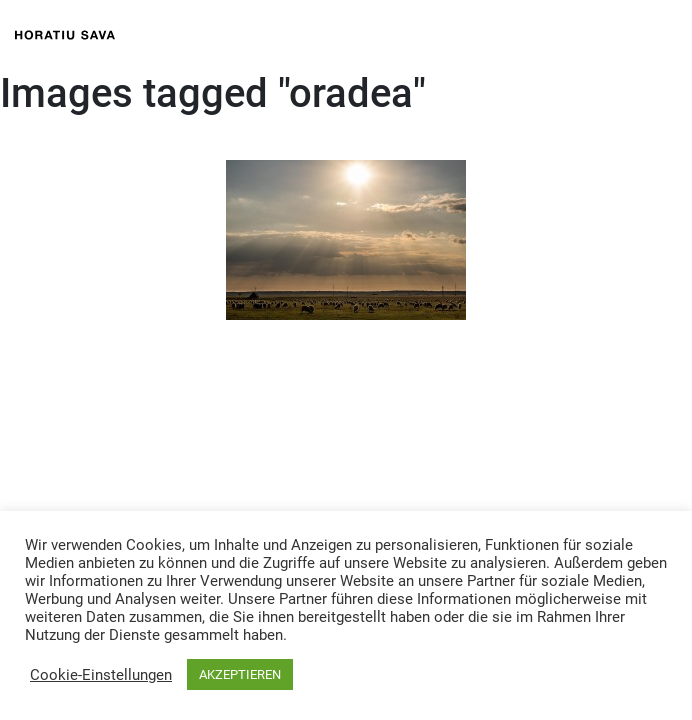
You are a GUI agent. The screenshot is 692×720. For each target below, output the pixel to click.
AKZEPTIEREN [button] (240, 674)
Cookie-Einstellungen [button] (101, 675)
